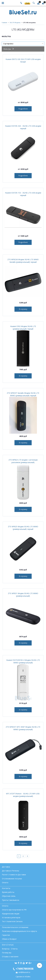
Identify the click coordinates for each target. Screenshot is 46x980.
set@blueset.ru (24, 972)
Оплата (5, 882)
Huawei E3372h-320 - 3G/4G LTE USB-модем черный (23, 127)
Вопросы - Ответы (10, 949)
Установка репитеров (11, 917)
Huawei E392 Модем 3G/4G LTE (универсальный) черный (23, 328)
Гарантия (6, 935)
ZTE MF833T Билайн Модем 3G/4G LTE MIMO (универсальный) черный (23, 394)
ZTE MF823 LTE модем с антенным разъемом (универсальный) (23, 461)
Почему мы (7, 953)
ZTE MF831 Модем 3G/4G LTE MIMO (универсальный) (23, 595)
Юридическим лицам (11, 914)
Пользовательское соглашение (15, 927)
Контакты (6, 888)
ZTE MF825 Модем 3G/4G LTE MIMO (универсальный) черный (23, 528)
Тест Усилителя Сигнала (12, 921)
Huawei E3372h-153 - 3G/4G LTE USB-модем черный (23, 194)
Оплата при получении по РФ (14, 910)
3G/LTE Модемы (15, 22)
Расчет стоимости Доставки (14, 875)
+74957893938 (25, 969)
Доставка (6, 867)
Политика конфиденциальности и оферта (19, 931)
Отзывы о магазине (10, 957)
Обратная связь (9, 896)
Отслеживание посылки (12, 879)
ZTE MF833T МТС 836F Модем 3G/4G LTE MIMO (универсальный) (23, 728)
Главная (4, 22)
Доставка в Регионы (10, 871)
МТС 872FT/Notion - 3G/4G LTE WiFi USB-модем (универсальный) (23, 795)
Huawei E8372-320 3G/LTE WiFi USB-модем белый (23, 60)
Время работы (8, 892)
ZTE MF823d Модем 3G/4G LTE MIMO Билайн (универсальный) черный (23, 261)
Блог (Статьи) (8, 945)
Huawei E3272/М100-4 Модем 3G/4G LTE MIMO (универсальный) (23, 661)
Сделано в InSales (23, 977)
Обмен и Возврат (9, 939)
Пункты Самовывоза (11, 900)
